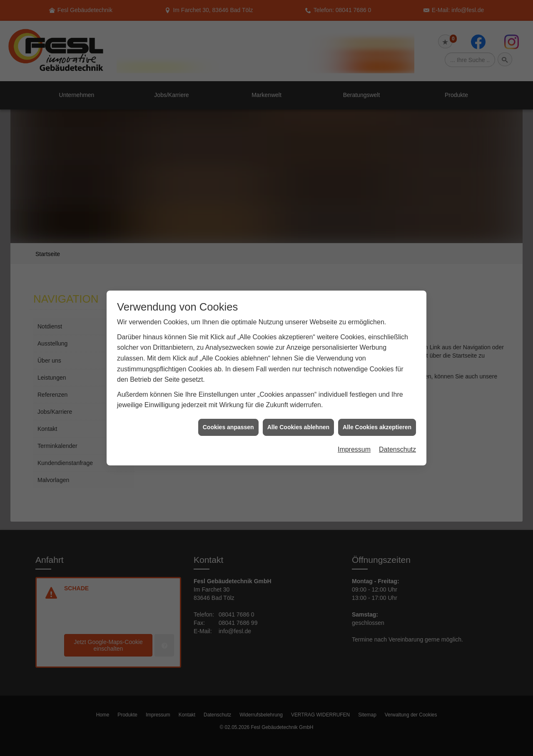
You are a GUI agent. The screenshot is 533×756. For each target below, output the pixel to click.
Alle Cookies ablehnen (298, 410)
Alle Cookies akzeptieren (377, 410)
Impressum (354, 432)
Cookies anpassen (228, 410)
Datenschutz (397, 432)
